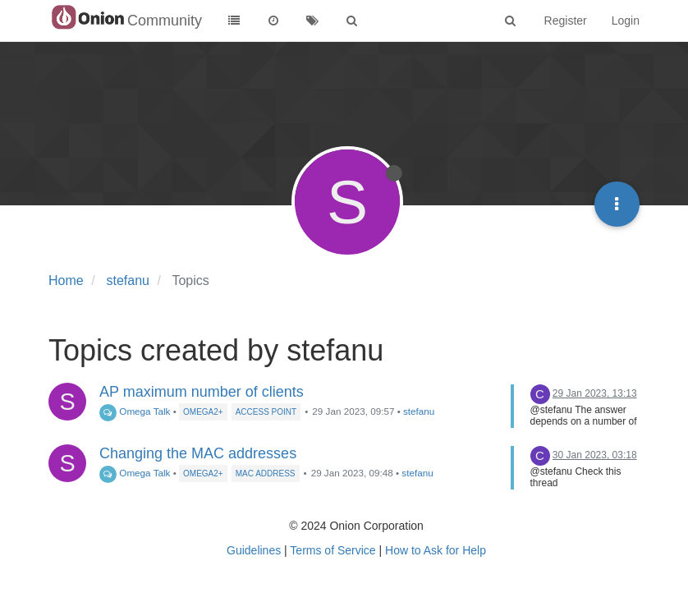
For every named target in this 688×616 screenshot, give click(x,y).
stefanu (419, 411)
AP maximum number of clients (202, 392)
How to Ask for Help (436, 550)
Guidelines (254, 550)
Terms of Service (333, 550)
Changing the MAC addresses (198, 453)
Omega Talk (135, 411)
